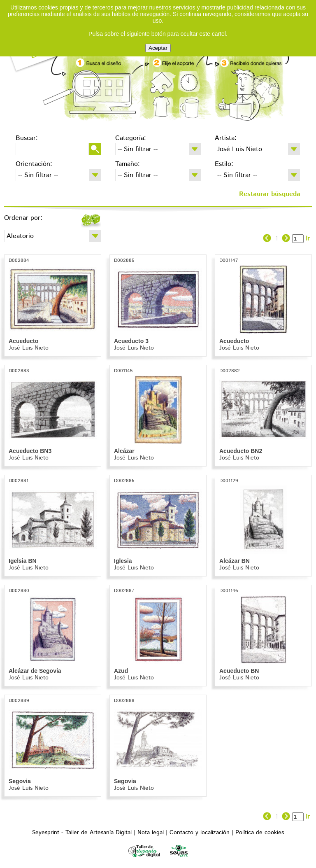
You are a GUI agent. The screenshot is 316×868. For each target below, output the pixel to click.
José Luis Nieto (29, 348)
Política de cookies (260, 833)
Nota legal (151, 833)
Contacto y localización (200, 833)
